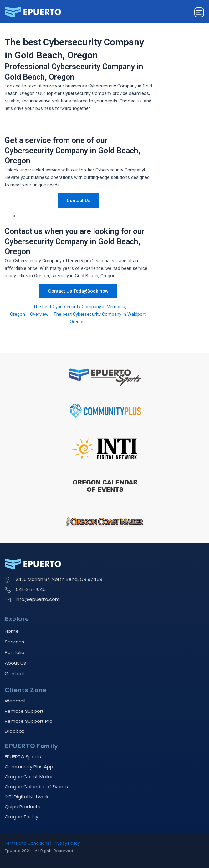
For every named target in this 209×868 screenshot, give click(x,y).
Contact (15, 674)
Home (12, 631)
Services (14, 642)
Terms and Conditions (27, 843)
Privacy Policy (66, 843)
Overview (39, 314)
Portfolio (15, 652)
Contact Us (79, 201)
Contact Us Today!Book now (78, 291)
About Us (15, 663)
